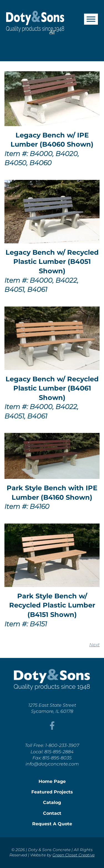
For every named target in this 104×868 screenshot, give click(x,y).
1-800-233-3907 (62, 745)
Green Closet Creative (73, 855)
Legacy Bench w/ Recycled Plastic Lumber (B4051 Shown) (52, 262)
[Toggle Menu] (91, 19)
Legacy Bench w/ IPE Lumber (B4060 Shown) (52, 140)
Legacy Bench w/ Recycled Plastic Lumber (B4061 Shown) (52, 388)
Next (94, 645)
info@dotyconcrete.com (52, 764)
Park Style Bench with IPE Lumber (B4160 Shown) (52, 493)
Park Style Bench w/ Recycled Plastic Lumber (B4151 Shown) (52, 605)
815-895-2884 (59, 752)
